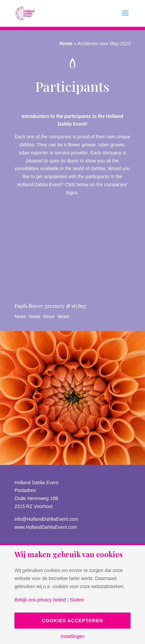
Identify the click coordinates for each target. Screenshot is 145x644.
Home (66, 44)
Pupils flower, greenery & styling (50, 306)
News (20, 316)
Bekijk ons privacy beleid (40, 600)
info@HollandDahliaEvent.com (46, 519)
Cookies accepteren (72, 621)
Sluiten (77, 600)
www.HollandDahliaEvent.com (46, 527)
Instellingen (72, 636)
